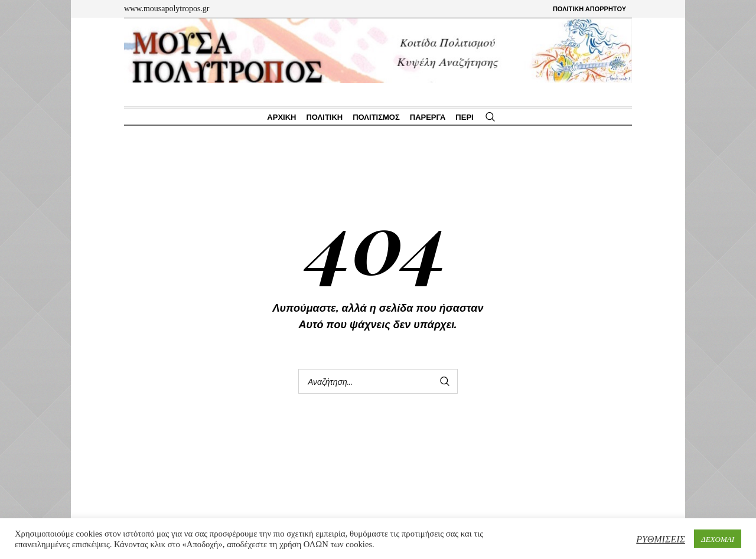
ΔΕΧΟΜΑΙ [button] (718, 539)
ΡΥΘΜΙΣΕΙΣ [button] (661, 539)
